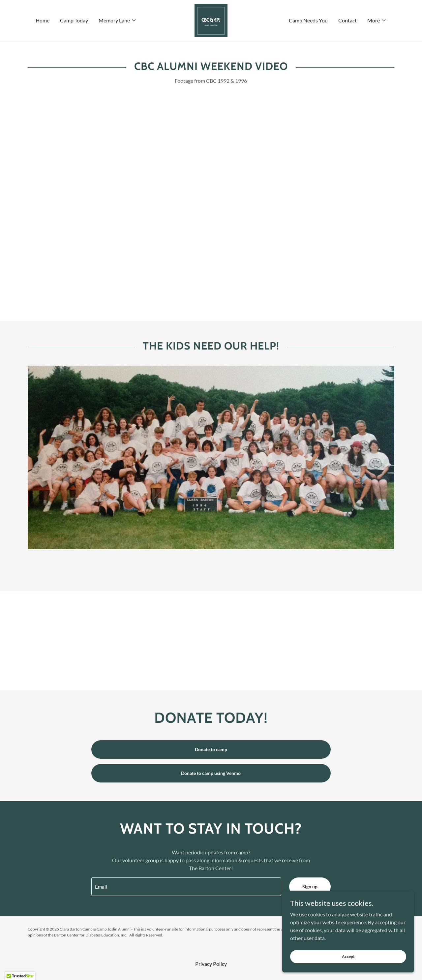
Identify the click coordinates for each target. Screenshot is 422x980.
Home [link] (43, 20)
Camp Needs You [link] (308, 20)
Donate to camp (211, 749)
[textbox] (186, 887)
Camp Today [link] (74, 20)
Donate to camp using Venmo (211, 773)
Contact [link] (347, 20)
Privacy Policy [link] (211, 964)
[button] (118, 20)
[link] (211, 20)
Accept (348, 956)
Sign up (310, 887)
